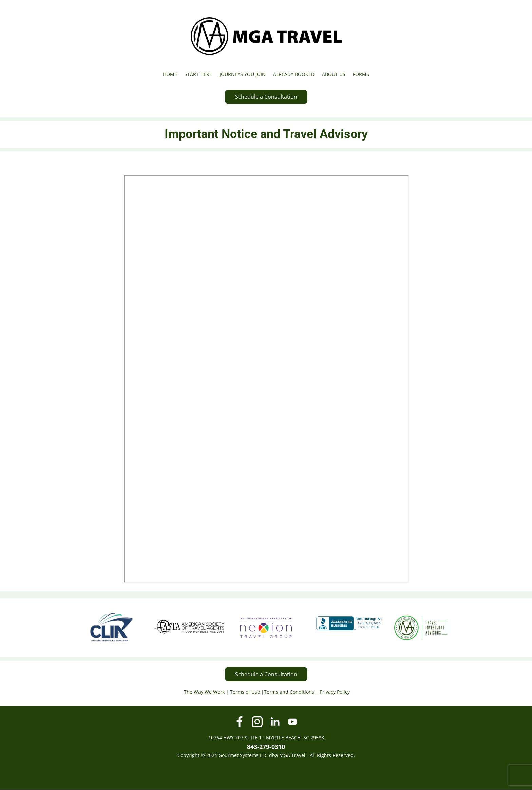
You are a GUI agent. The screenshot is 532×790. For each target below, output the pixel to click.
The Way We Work (204, 692)
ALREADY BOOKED (294, 74)
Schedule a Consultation (266, 97)
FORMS (361, 74)
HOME (170, 74)
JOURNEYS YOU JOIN (243, 74)
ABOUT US (334, 74)
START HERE (198, 74)
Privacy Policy (335, 692)
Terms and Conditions (289, 692)
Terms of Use (245, 692)
